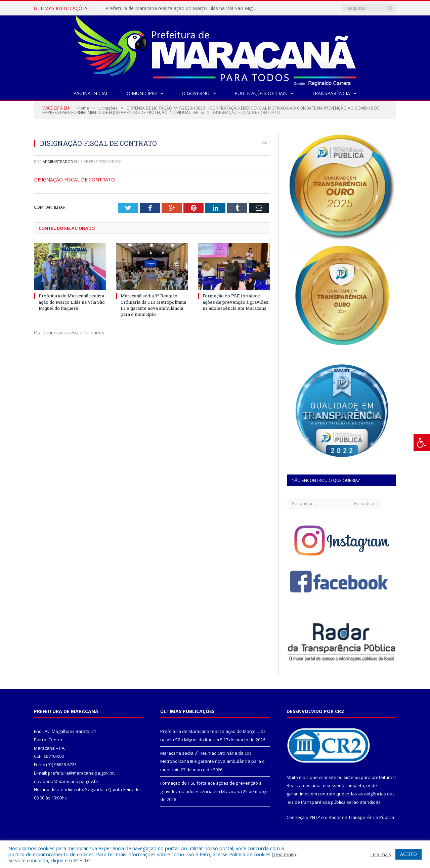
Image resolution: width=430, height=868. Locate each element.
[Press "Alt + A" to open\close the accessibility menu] (422, 443)
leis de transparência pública (316, 802)
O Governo (196, 93)
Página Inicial (91, 93)
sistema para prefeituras (369, 777)
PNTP (315, 817)
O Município (142, 93)
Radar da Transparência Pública (361, 817)
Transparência (331, 93)
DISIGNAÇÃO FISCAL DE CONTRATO (74, 180)
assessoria (333, 785)
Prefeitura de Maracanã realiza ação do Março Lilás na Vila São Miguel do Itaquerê (183, 8)
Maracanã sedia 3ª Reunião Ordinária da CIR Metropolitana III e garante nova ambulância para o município (153, 305)
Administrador (58, 161)
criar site (328, 777)
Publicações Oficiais (261, 93)
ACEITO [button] (408, 854)
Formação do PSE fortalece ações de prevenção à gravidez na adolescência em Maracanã (236, 302)
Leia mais (284, 854)
